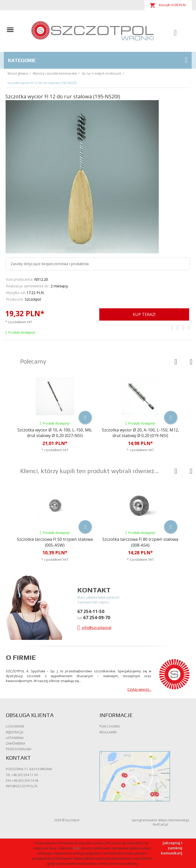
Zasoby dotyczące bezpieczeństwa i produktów (50, 264)
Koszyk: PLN (168, 5)
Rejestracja (15, 732)
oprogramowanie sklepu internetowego (161, 820)
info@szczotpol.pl (94, 627)
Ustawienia (15, 738)
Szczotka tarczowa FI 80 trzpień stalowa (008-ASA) (140, 542)
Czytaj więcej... (139, 689)
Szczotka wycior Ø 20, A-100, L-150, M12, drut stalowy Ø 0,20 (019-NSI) (140, 433)
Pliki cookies (110, 726)
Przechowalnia (19, 749)
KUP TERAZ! (144, 314)
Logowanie (15, 726)
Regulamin (108, 732)
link (77, 848)
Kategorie (98, 60)
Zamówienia (16, 743)
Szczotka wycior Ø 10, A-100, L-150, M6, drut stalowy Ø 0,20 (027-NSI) (55, 433)
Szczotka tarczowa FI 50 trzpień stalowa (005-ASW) (55, 542)
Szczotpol (33, 299)
